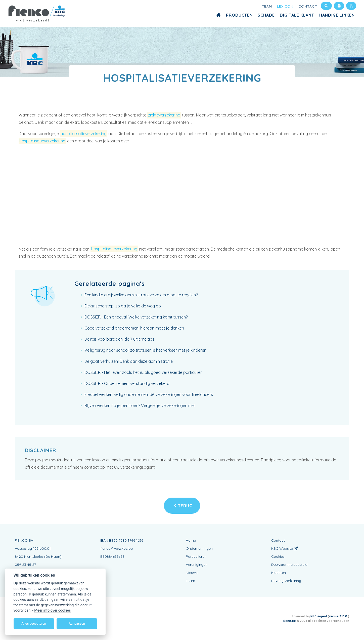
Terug (183, 506)
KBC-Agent (319, 616)
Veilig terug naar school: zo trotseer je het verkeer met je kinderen (145, 350)
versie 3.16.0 (338, 616)
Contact (308, 6)
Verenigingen (197, 565)
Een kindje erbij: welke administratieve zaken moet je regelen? (141, 295)
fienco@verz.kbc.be (117, 548)
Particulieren (196, 556)
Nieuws (192, 573)
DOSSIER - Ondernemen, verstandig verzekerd (127, 383)
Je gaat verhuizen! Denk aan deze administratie (129, 361)
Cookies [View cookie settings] (278, 556)
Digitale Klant (297, 15)
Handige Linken (337, 15)
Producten (239, 15)
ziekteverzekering (164, 115)
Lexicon (285, 6)
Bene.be (290, 621)
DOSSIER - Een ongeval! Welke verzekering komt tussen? (136, 317)
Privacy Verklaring (286, 581)
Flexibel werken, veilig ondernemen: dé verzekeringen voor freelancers (149, 394)
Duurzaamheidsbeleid (289, 565)
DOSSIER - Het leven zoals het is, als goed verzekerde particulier (143, 372)
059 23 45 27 (25, 565)
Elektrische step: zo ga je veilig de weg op (123, 306)
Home (191, 540)
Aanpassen (77, 624)
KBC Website (285, 548)
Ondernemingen (199, 548)
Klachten (279, 573)
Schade (266, 15)
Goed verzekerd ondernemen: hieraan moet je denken (134, 328)
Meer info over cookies (52, 610)
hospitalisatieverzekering (84, 134)
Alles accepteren (34, 624)
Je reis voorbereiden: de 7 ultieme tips (119, 339)
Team (267, 6)
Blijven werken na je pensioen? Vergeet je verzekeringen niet (140, 406)
